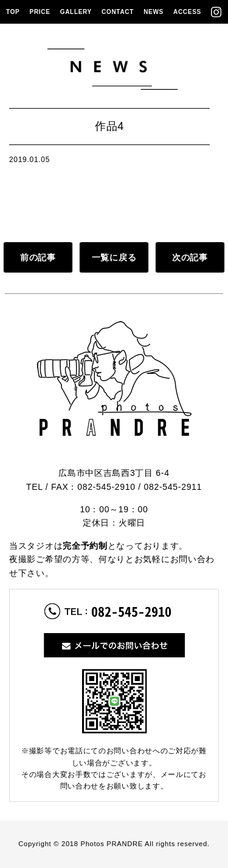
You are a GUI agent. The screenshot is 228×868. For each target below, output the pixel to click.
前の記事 (38, 257)
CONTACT (118, 12)
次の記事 (190, 257)
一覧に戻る (114, 257)
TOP (13, 12)
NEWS (154, 12)
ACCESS (187, 12)
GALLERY (76, 12)
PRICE (40, 12)
